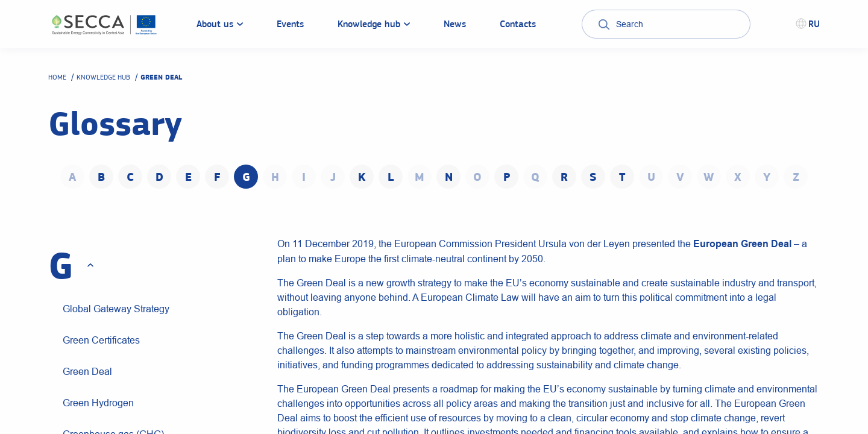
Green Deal (87, 371)
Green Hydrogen (98, 403)
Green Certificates (101, 340)
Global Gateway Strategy (116, 309)
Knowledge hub (103, 77)
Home (57, 77)
